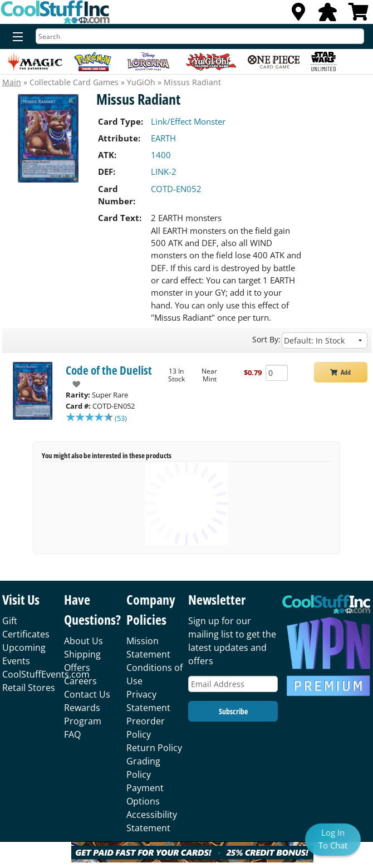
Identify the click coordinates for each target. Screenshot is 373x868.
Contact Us (87, 694)
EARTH (163, 138)
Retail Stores (29, 688)
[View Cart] (359, 15)
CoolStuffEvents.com (46, 674)
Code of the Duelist (109, 370)
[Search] (200, 36)
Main (12, 82)
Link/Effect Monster (188, 121)
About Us (84, 641)
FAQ (72, 734)
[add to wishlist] (73, 384)
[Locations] (298, 15)
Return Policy (154, 748)
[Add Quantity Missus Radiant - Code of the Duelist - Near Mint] (277, 373)
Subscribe (233, 711)
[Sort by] (325, 340)
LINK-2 (164, 171)
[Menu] (15, 37)
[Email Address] (233, 684)
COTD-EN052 (176, 189)
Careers (80, 681)
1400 (161, 155)
